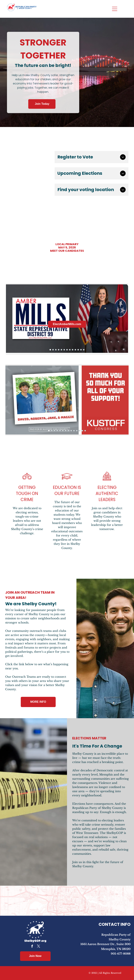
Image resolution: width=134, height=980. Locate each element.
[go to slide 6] (64, 350)
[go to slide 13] (84, 350)
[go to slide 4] (59, 350)
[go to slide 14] (85, 431)
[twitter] (38, 947)
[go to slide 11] (78, 350)
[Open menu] (115, 9)
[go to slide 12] (81, 350)
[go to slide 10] (75, 350)
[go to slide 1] (50, 350)
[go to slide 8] (70, 350)
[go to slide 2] (53, 350)
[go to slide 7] (67, 350)
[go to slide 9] (73, 350)
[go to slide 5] (61, 350)
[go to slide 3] (56, 350)
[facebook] (32, 947)
